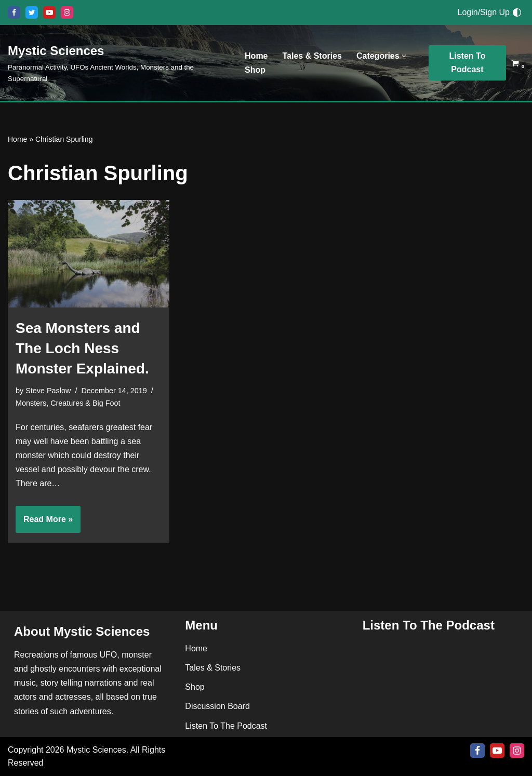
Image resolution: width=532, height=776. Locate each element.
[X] (32, 12)
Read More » (44, 523)
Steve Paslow (48, 391)
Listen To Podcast (468, 63)
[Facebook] (14, 12)
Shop (255, 70)
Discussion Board (217, 707)
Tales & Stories (312, 56)
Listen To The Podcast (226, 726)
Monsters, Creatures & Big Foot (68, 403)
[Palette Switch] (517, 12)
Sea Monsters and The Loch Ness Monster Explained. (82, 348)
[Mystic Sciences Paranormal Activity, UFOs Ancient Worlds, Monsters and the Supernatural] (117, 63)
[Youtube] (49, 12)
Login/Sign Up (483, 12)
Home (256, 56)
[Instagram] (67, 12)
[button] (404, 56)
